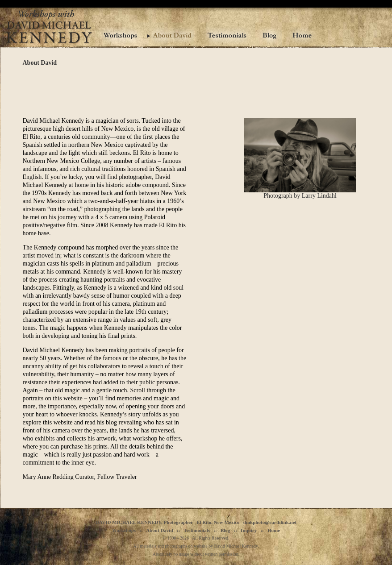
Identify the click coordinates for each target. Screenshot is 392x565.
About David (159, 530)
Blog (225, 530)
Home (274, 530)
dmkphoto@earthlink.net (270, 522)
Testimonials (197, 530)
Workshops (124, 530)
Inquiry (249, 530)
